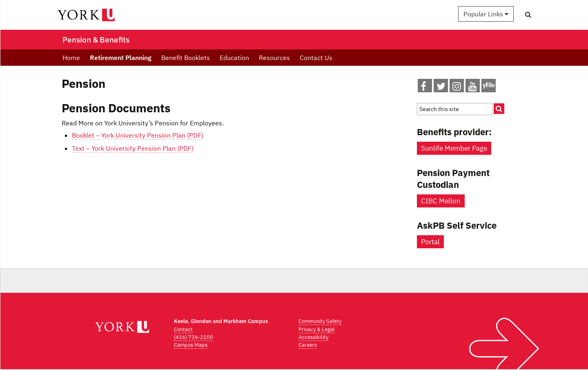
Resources (274, 58)
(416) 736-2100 (194, 337)
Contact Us (316, 58)
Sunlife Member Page (454, 148)
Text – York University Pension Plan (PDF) (133, 148)
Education (234, 58)
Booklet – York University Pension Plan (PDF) (138, 135)
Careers (308, 345)
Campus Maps (191, 345)
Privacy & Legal (317, 329)
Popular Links (486, 14)
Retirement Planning (121, 58)
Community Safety (320, 321)
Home (71, 58)
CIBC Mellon (441, 201)
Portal (430, 242)
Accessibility (313, 337)
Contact (183, 329)
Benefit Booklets (186, 58)
